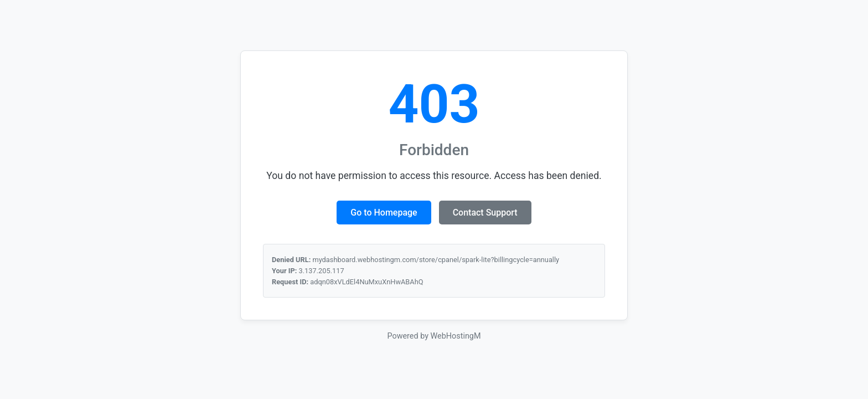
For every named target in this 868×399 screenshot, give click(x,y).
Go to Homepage (384, 213)
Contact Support (485, 213)
